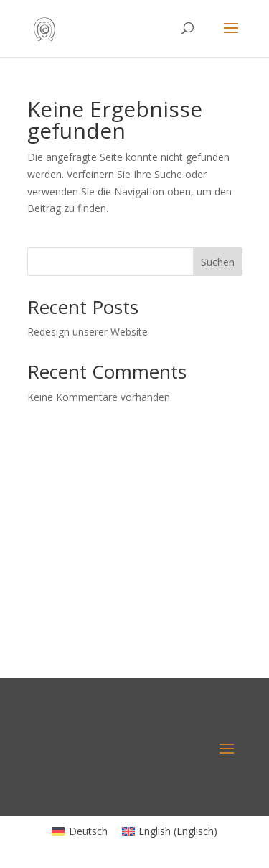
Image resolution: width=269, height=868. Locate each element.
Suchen (218, 262)
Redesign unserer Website (88, 332)
